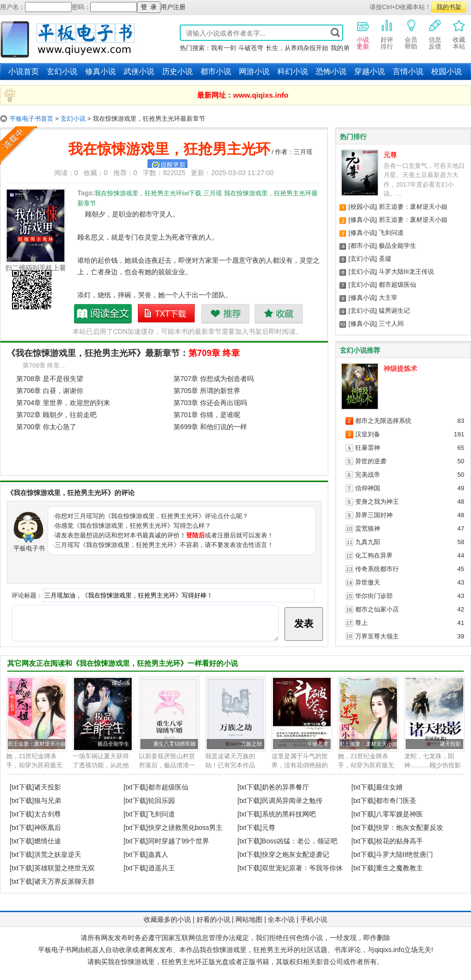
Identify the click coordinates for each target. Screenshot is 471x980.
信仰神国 (368, 488)
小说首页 (24, 71)
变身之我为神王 (377, 502)
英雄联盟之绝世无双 (64, 868)
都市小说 (216, 71)
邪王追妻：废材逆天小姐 (413, 207)
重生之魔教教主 (399, 868)
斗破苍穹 (251, 48)
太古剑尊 (48, 814)
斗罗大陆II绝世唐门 (405, 854)
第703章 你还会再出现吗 (210, 403)
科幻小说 (293, 71)
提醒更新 (173, 165)
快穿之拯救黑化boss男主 (186, 827)
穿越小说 (370, 71)
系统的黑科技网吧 (289, 814)
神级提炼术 (400, 369)
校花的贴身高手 (399, 841)
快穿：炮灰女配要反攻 (409, 827)
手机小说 (314, 919)
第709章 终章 (214, 353)
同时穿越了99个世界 (179, 841)
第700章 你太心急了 (46, 427)
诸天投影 (450, 744)
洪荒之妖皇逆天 (58, 854)
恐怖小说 (331, 71)
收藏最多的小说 (167, 919)
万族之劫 (251, 744)
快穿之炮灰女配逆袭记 (296, 854)
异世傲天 (368, 582)
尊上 (361, 623)
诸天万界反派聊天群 (64, 881)
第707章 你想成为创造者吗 (214, 379)
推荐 (225, 314)
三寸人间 (391, 324)
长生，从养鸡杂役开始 (297, 48)
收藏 (279, 314)
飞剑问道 (391, 233)
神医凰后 (48, 827)
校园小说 (446, 71)
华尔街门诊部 (374, 596)
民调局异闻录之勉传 (292, 801)
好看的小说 (213, 919)
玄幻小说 (62, 71)
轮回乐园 (161, 801)
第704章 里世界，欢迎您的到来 (63, 403)
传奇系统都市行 (377, 569)
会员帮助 (411, 34)
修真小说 (100, 71)
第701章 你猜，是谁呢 (207, 415)
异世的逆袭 (371, 461)
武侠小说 (139, 71)
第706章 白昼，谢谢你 (50, 391)
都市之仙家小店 (377, 609)
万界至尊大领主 (377, 636)
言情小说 (408, 71)
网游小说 (254, 71)
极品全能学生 (397, 246)
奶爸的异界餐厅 (285, 787)
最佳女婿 (389, 787)
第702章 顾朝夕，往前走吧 (56, 415)
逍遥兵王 (161, 868)
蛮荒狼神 (368, 528)
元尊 (390, 155)
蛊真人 (158, 854)
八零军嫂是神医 (399, 814)
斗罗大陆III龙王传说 (406, 272)
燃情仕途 (48, 841)
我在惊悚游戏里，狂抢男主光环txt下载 (167, 314)
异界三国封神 (374, 515)
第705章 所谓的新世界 (207, 391)
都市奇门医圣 (396, 801)
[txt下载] (22, 787)
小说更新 (363, 34)
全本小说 (281, 919)
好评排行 (387, 34)
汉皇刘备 (368, 434)
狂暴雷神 (368, 448)
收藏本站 (459, 34)
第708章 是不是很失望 (50, 379)
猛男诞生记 (394, 311)
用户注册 (173, 7)
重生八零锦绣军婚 (174, 744)
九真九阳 (368, 542)
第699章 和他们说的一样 (210, 427)
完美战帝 (368, 475)
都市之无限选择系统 (383, 421)
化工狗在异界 (374, 555)
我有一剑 (223, 48)
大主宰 (388, 298)
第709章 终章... (44, 365)
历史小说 (177, 71)
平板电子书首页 (31, 119)
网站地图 (249, 919)
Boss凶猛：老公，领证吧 (300, 841)
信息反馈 (435, 34)
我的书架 (449, 7)
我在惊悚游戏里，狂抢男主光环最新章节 (103, 314)
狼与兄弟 (48, 801)
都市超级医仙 (397, 285)
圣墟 (385, 259)
